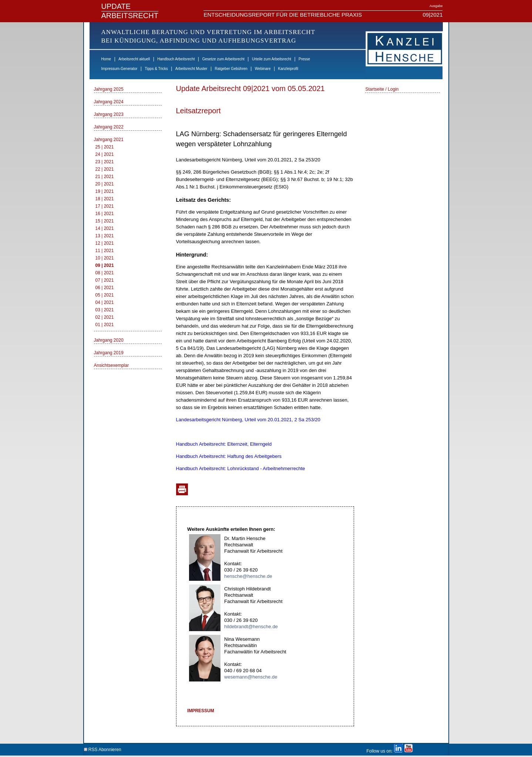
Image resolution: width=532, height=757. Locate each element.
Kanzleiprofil (288, 69)
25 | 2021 (105, 147)
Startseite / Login (382, 89)
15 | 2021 (105, 221)
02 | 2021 (105, 317)
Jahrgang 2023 (109, 114)
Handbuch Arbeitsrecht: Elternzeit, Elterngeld (224, 444)
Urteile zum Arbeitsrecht (272, 59)
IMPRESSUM (201, 711)
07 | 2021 (105, 280)
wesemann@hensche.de (251, 677)
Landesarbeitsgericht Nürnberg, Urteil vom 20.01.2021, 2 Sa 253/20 (248, 420)
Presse (304, 59)
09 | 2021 (105, 265)
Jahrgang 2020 (109, 340)
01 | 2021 (105, 325)
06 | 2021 (105, 288)
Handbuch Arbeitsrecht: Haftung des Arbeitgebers (229, 456)
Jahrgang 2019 (109, 353)
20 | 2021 (105, 184)
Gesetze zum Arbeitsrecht (223, 59)
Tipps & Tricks (156, 69)
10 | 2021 (105, 258)
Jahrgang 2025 (109, 89)
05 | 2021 (105, 295)
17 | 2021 (105, 206)
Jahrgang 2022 (109, 127)
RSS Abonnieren (103, 748)
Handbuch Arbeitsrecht (176, 59)
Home (106, 59)
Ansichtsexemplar (112, 365)
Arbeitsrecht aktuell (134, 59)
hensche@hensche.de (248, 576)
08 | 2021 (105, 273)
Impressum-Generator (119, 69)
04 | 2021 (105, 302)
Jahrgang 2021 (109, 140)
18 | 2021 (105, 199)
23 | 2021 (105, 162)
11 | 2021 (105, 251)
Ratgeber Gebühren (231, 69)
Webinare (263, 69)
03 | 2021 (105, 310)
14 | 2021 (105, 228)
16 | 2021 (105, 214)
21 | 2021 (105, 177)
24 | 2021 (105, 154)
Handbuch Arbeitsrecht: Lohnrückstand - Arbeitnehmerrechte (241, 468)
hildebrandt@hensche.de (251, 627)
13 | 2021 (105, 236)
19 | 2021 (105, 191)
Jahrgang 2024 (109, 102)
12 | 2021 (105, 243)
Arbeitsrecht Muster (191, 69)
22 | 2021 (105, 169)
